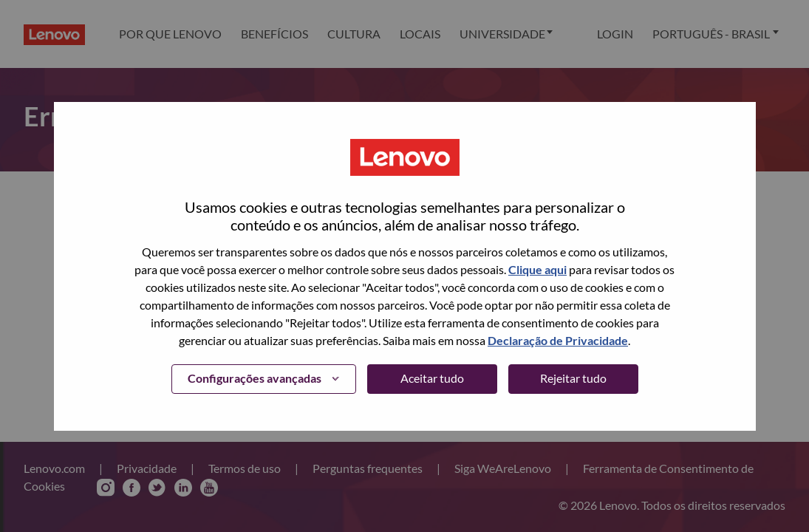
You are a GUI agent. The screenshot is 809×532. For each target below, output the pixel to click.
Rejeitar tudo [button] (573, 378)
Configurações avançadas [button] (255, 378)
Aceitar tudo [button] (432, 378)
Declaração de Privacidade (558, 340)
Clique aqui (537, 269)
